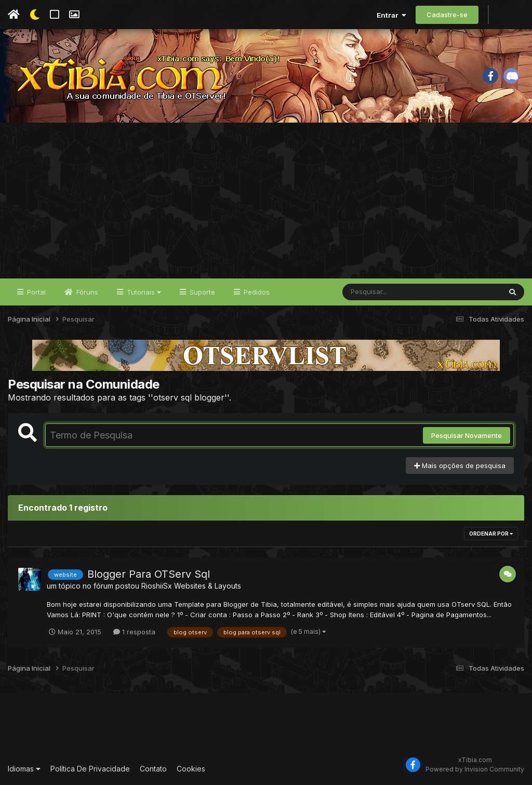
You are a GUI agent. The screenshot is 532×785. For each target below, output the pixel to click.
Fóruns (86, 292)
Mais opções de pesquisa (460, 465)
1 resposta (134, 632)
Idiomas (24, 769)
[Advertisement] (266, 201)
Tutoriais (143, 292)
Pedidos (256, 292)
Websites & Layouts (208, 586)
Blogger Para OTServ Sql (149, 574)
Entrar (391, 15)
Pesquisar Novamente (467, 435)
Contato (153, 769)
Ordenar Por (491, 534)
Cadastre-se (447, 15)
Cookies (191, 769)
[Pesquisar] (382, 292)
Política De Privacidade (90, 769)
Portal (35, 292)
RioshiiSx (157, 586)
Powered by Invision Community (475, 769)
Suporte (201, 292)
